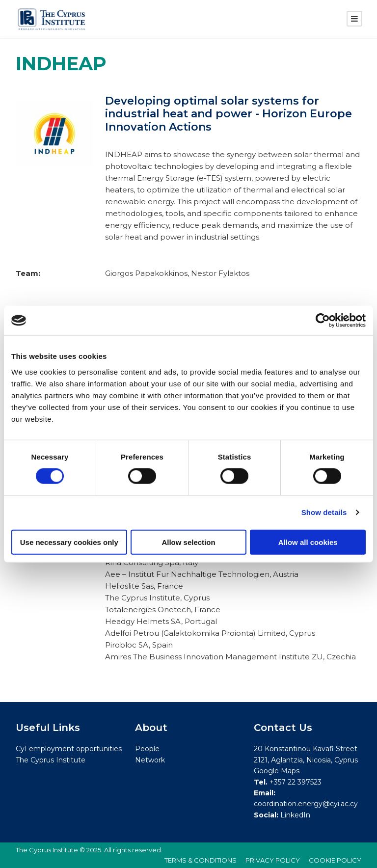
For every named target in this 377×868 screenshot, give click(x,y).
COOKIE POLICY (335, 860)
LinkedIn (295, 815)
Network (150, 760)
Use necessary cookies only (69, 542)
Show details (324, 512)
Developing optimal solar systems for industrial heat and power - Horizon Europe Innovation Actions (229, 114)
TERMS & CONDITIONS (201, 860)
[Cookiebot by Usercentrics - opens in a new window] (323, 321)
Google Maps (277, 771)
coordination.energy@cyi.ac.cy (306, 804)
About (151, 728)
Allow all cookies (308, 542)
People (147, 749)
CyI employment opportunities (69, 749)
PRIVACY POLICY (273, 860)
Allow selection (188, 542)
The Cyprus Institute (51, 760)
